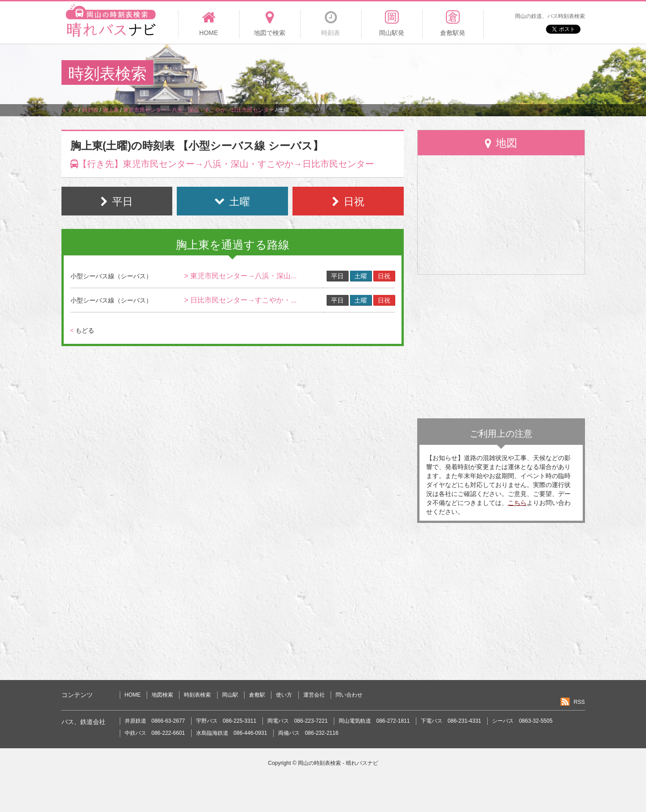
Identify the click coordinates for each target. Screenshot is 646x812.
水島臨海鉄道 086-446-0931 (232, 733)
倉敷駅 (257, 695)
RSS (579, 702)
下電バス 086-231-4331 (451, 721)
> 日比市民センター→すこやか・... (240, 300)
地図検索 (162, 695)
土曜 (361, 276)
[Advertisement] (421, 74)
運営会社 (314, 695)
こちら (517, 503)
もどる (82, 330)
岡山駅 (230, 695)
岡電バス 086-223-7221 (298, 721)
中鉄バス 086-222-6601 (155, 733)
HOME (133, 695)
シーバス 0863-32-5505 (522, 721)
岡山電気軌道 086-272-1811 (374, 721)
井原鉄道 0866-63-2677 (155, 721)
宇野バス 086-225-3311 (226, 721)
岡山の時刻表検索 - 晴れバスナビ (338, 763)
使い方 (284, 695)
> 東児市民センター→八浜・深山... (240, 276)
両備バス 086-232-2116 (308, 733)
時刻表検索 (197, 695)
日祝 (384, 276)
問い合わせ (349, 695)
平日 (337, 276)
